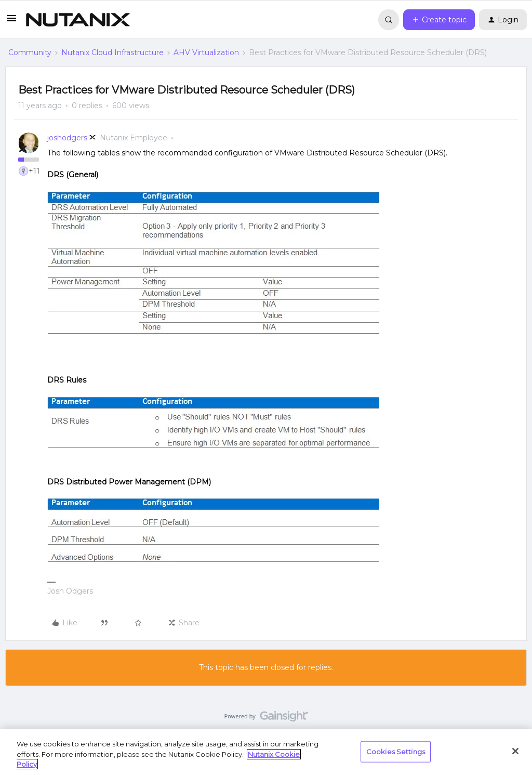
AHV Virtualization (206, 52)
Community (30, 52)
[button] (11, 22)
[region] (266, 752)
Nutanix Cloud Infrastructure (112, 52)
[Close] (515, 751)
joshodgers (67, 138)
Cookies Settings (396, 751)
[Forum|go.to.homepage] (78, 20)
